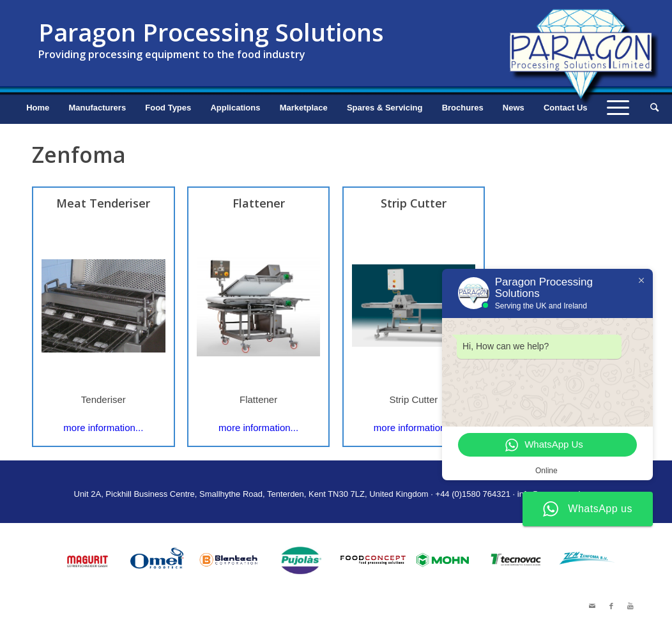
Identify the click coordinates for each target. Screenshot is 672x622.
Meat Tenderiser (103, 203)
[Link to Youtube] (630, 606)
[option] (87, 560)
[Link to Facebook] (611, 606)
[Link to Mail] (592, 606)
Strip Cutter (414, 203)
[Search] (650, 108)
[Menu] (618, 108)
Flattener (259, 203)
